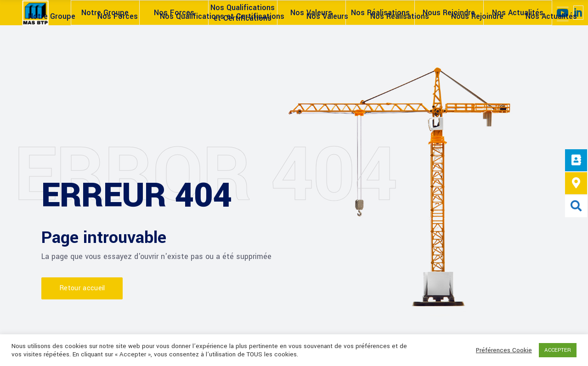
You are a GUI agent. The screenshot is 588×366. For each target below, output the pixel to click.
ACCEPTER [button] (558, 350)
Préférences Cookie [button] (504, 350)
